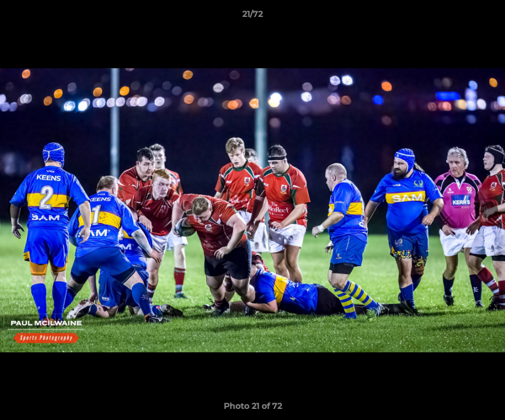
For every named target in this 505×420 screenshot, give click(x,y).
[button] (484, 17)
